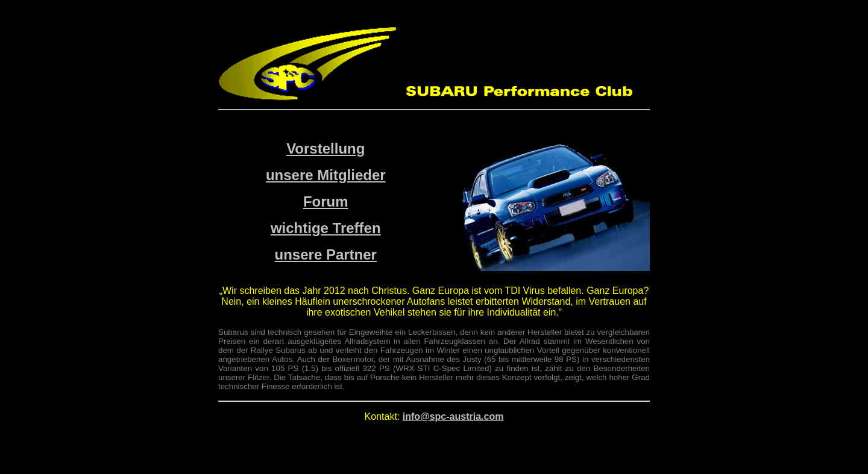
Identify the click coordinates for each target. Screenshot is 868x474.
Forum (326, 201)
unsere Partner (326, 254)
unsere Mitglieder (326, 175)
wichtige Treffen (326, 228)
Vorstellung (325, 148)
